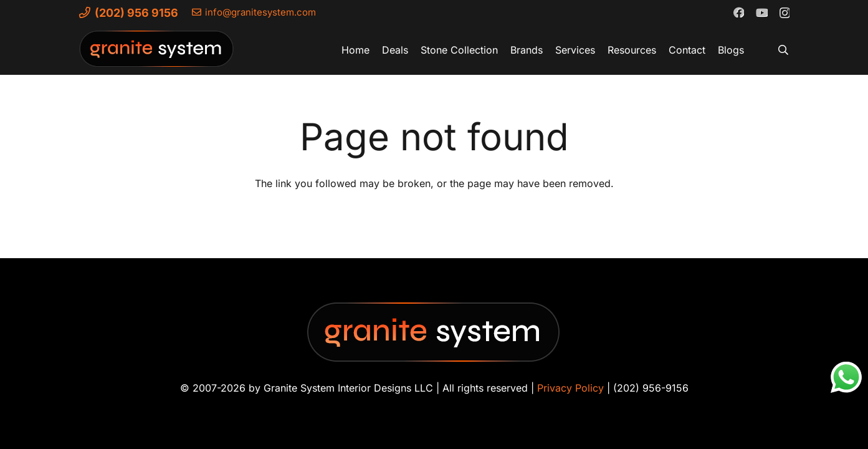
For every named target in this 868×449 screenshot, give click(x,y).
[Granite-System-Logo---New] (157, 53)
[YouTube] (761, 12)
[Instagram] (784, 12)
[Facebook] (738, 12)
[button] (783, 50)
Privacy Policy (570, 388)
